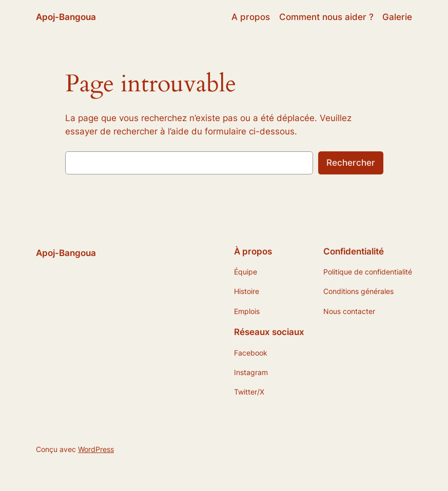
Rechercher (351, 163)
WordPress (96, 449)
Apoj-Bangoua (66, 17)
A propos (251, 17)
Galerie (397, 17)
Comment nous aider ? (326, 17)
